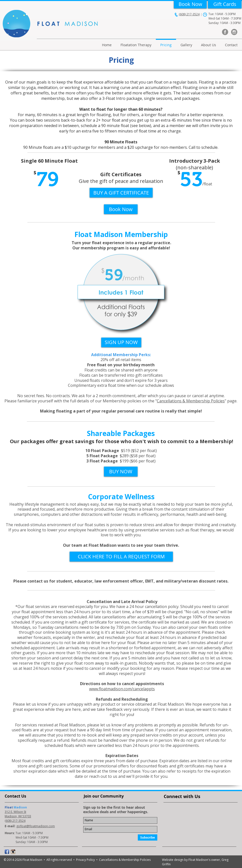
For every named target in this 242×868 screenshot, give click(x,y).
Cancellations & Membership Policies (191, 401)
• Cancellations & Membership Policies (123, 860)
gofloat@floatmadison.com (36, 826)
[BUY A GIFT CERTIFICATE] (121, 193)
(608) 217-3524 (189, 14)
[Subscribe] (148, 837)
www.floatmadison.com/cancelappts (122, 689)
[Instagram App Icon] (13, 852)
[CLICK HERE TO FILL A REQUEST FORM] (121, 557)
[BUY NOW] (121, 472)
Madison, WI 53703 (18, 816)
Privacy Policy (86, 860)
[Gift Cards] (225, 4)
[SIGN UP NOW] (121, 342)
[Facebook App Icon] (7, 852)
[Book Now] (190, 4)
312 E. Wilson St (15, 812)
